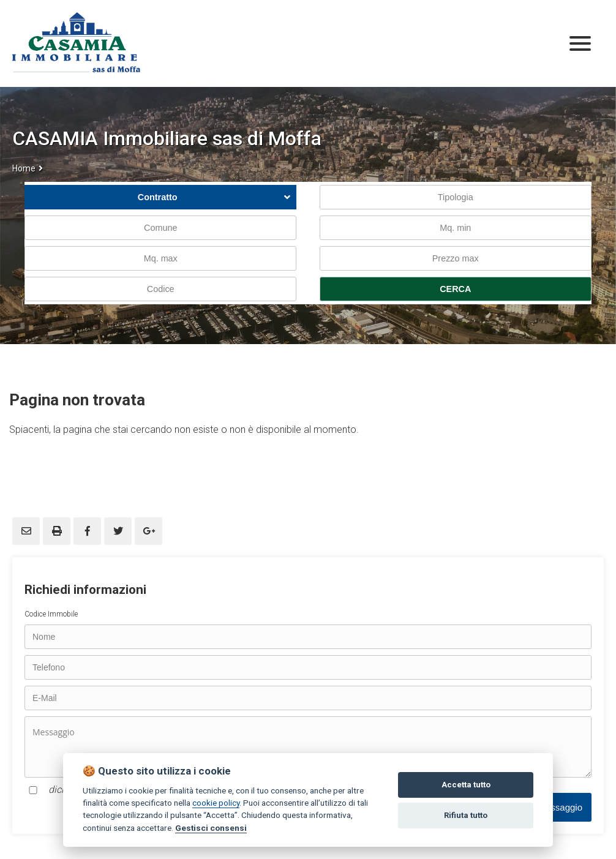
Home (24, 168)
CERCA (455, 289)
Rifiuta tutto (466, 815)
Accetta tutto (466, 785)
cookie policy (216, 803)
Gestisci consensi (211, 828)
